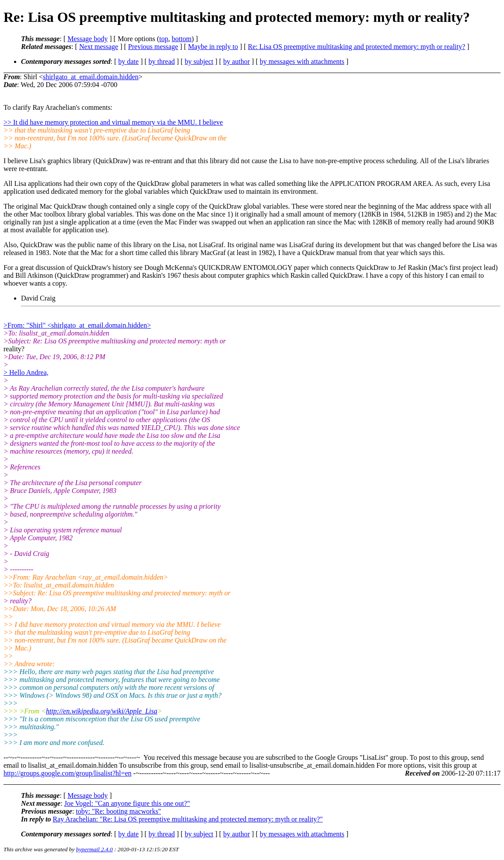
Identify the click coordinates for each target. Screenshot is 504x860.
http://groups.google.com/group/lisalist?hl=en (68, 773)
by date (128, 61)
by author (236, 61)
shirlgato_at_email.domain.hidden (91, 77)
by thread (162, 61)
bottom (181, 39)
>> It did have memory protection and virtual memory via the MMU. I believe (113, 122)
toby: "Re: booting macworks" (118, 811)
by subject (199, 61)
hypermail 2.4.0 (94, 849)
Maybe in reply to (213, 47)
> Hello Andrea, (26, 372)
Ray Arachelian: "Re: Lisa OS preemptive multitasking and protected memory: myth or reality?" (187, 819)
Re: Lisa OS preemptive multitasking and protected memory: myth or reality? (357, 47)
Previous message (153, 47)
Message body (87, 39)
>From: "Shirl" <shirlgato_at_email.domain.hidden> (77, 325)
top (164, 39)
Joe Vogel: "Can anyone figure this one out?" (127, 803)
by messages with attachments (302, 61)
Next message (99, 47)
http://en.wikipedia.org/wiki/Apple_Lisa (102, 711)
